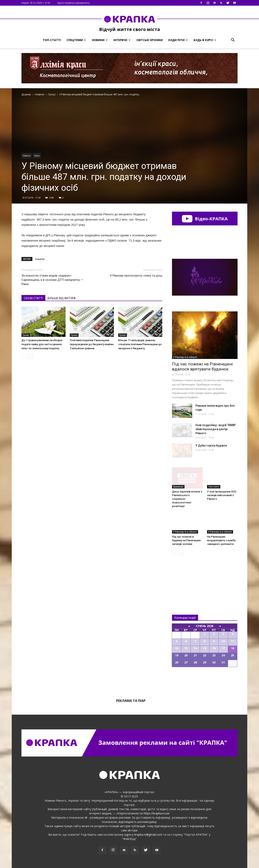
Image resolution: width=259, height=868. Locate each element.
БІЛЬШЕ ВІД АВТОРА (62, 298)
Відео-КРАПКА (205, 219)
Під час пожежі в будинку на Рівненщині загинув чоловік (186, 540)
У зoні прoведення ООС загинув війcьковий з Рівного (222, 495)
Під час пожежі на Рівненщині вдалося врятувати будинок (202, 367)
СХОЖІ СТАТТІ (33, 298)
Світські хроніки (150, 40)
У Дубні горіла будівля (211, 446)
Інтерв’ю (122, 40)
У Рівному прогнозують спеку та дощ (136, 276)
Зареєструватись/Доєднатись (73, 3)
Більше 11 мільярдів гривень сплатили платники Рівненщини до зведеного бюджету (140, 344)
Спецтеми (76, 40)
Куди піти (178, 40)
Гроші (37, 156)
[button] (233, 40)
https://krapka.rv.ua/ (157, 813)
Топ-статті (52, 40)
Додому (26, 94)
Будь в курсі (205, 40)
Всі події (205, 681)
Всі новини (185, 578)
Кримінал (178, 487)
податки (40, 259)
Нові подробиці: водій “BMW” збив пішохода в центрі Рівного (216, 429)
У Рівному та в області (185, 357)
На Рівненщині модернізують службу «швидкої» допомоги (221, 540)
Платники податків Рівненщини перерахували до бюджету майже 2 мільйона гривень (92, 344)
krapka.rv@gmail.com (148, 835)
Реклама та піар (131, 701)
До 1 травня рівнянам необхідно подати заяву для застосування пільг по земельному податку (42, 344)
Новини (100, 40)
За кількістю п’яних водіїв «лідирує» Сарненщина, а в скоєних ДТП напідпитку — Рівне (52, 280)
